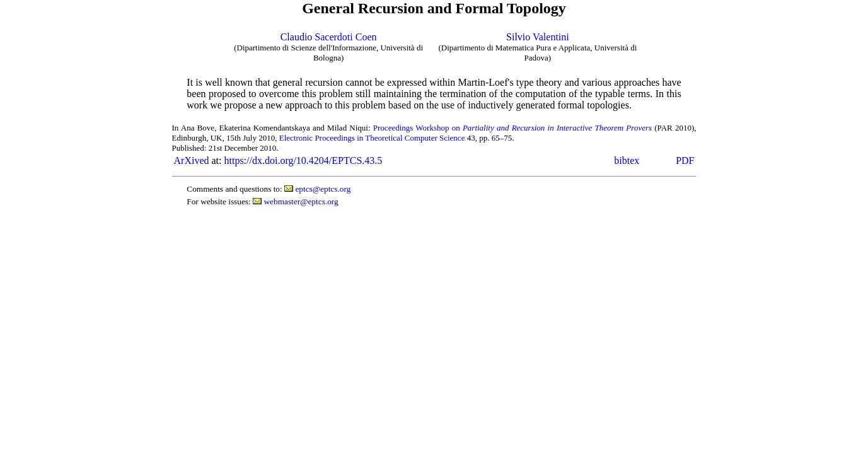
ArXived (192, 160)
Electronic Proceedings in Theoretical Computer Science (372, 138)
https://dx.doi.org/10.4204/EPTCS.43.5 (303, 160)
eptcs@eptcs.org (323, 189)
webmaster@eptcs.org (301, 201)
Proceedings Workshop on (512, 128)
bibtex (627, 160)
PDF (685, 160)
